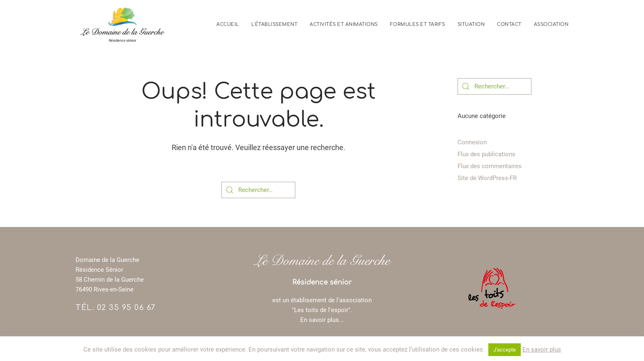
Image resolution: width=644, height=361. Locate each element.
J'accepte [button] (505, 350)
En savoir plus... (322, 320)
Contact (509, 24)
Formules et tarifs (418, 24)
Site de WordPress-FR (487, 178)
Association (551, 24)
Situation (471, 24)
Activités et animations (344, 24)
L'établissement (275, 24)
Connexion (472, 142)
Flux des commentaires (490, 166)
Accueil (228, 24)
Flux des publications (486, 154)
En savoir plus (542, 349)
